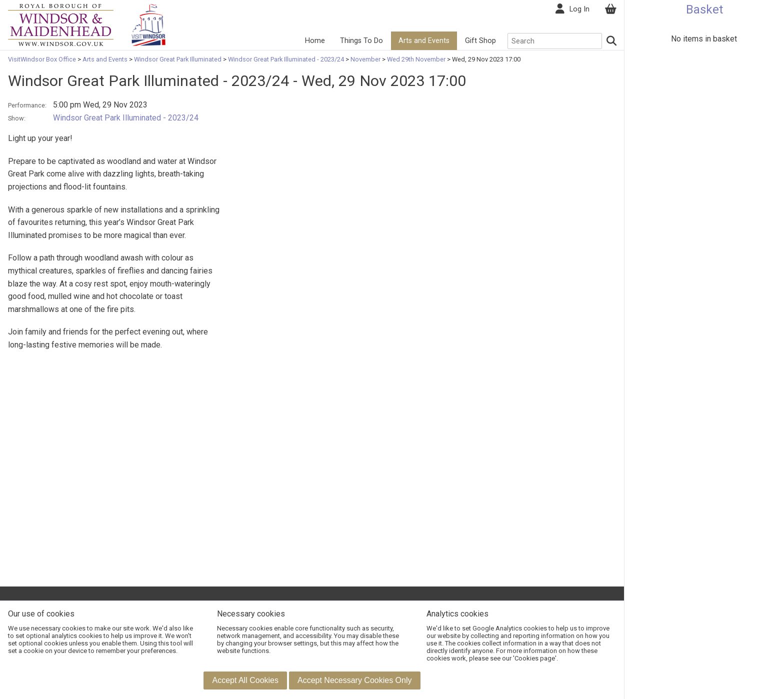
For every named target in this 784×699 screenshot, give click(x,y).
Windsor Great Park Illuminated (178, 59)
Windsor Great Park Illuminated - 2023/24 (286, 59)
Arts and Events (424, 41)
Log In (579, 9)
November (365, 59)
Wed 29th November (416, 59)
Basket (704, 9)
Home (315, 41)
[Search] (612, 41)
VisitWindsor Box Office (43, 59)
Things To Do (361, 41)
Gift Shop (480, 41)
